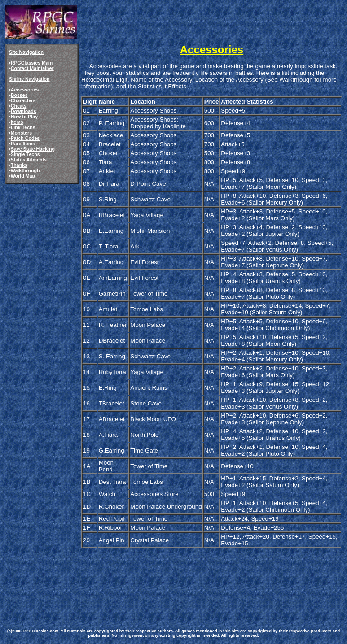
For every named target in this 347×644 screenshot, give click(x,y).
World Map (23, 176)
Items (17, 122)
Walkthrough (25, 170)
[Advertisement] (170, 585)
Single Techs (25, 154)
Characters (23, 100)
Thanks (19, 165)
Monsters (21, 133)
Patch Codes (25, 138)
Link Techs (23, 127)
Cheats (19, 106)
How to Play (24, 117)
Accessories (25, 90)
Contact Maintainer (32, 68)
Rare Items (23, 144)
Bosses (19, 95)
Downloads (24, 111)
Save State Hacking (33, 149)
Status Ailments (29, 160)
